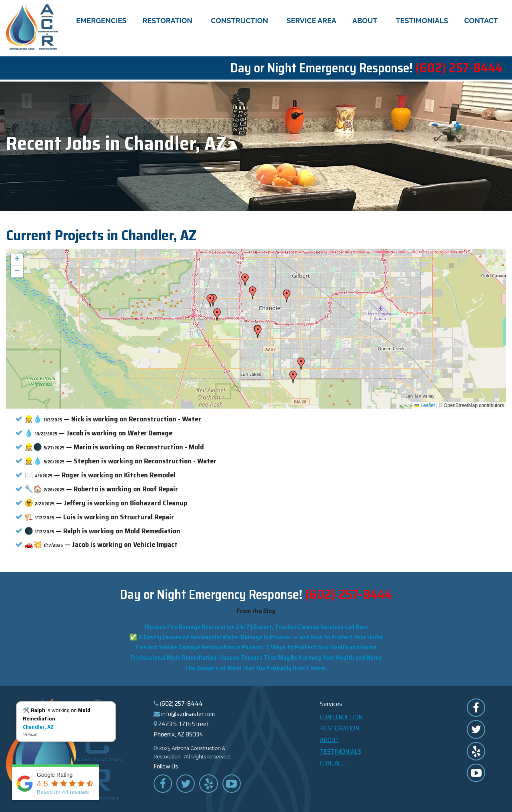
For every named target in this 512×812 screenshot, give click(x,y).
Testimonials (422, 21)
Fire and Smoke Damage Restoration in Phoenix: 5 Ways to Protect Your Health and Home (256, 646)
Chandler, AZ (38, 727)
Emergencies (101, 21)
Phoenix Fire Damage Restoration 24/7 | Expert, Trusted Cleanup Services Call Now (256, 625)
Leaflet (425, 404)
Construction (241, 21)
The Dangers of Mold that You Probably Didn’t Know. (256, 666)
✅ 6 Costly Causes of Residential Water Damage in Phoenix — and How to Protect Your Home (256, 635)
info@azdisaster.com (188, 712)
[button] (287, 295)
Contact (481, 21)
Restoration (169, 21)
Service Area (311, 21)
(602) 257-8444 (459, 69)
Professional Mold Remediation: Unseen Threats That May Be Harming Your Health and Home (256, 656)
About (366, 21)
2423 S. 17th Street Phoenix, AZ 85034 (181, 728)
